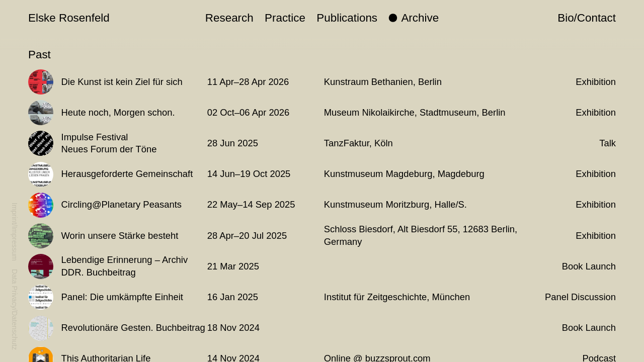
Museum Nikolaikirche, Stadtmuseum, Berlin (415, 112)
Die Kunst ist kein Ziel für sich (122, 82)
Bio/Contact (587, 18)
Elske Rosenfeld (69, 18)
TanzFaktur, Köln (358, 143)
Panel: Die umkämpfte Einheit (122, 297)
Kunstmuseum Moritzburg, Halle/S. (395, 204)
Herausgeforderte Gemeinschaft (127, 174)
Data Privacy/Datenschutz (15, 309)
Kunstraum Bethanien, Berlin (383, 82)
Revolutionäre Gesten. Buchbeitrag (133, 328)
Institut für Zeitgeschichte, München (397, 297)
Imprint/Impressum (15, 232)
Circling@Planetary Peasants (122, 204)
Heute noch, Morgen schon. (118, 112)
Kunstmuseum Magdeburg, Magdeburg (404, 174)
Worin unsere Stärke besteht (120, 236)
